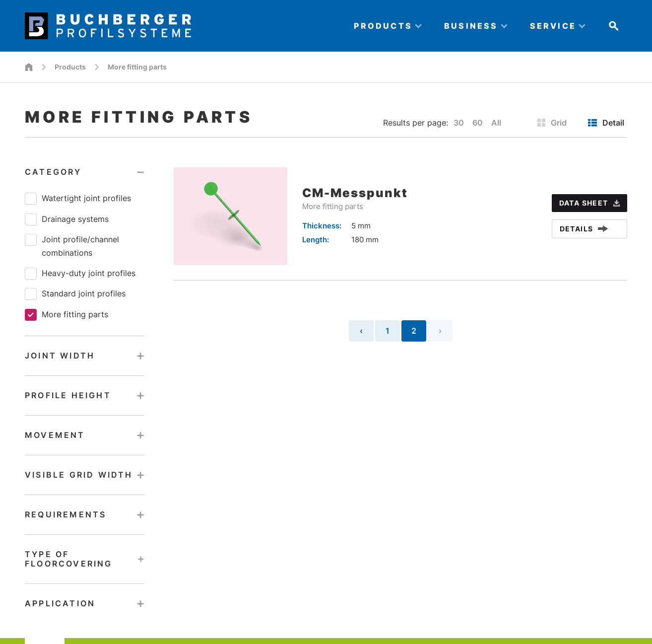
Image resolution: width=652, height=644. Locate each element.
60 (478, 123)
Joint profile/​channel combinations (72, 246)
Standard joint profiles (75, 294)
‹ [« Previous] (361, 331)
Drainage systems (67, 219)
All (496, 123)
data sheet (590, 203)
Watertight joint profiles (78, 199)
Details (584, 229)
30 (459, 123)
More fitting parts (66, 315)
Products (70, 67)
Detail (606, 123)
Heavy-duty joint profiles (80, 274)
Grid (552, 123)
